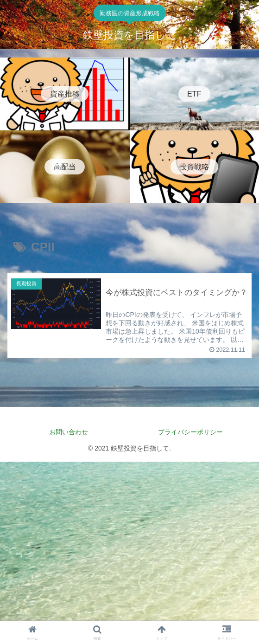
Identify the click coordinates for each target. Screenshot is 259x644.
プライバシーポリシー (194, 432)
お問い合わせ (69, 432)
